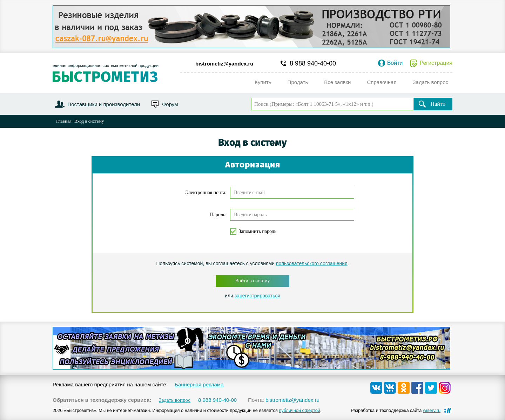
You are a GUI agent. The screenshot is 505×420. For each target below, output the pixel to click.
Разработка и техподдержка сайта (396, 410)
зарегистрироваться (257, 296)
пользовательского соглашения (312, 263)
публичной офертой (299, 410)
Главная (64, 121)
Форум (170, 104)
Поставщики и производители (104, 104)
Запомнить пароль (257, 231)
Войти (395, 63)
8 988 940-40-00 (313, 63)
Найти (438, 104)
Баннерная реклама (199, 384)
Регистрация (436, 63)
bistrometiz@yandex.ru (224, 64)
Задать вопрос (175, 400)
